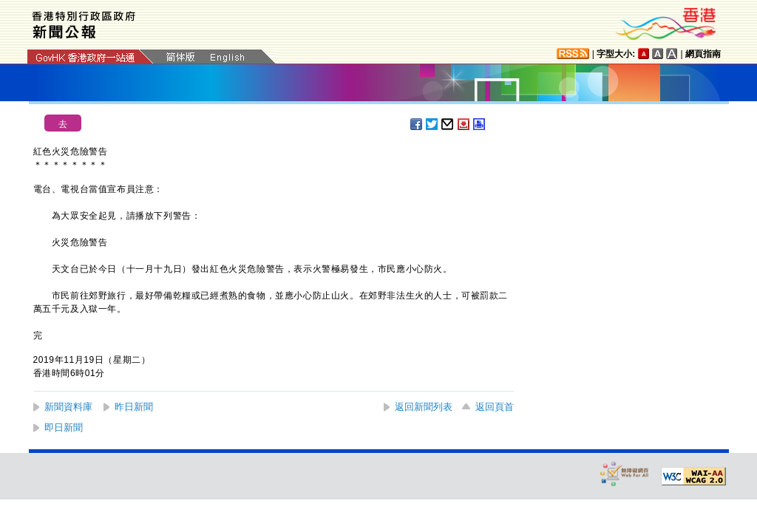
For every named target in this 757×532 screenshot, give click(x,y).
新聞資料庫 (68, 407)
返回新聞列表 (424, 407)
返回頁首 (495, 407)
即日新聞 (64, 427)
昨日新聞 (134, 407)
